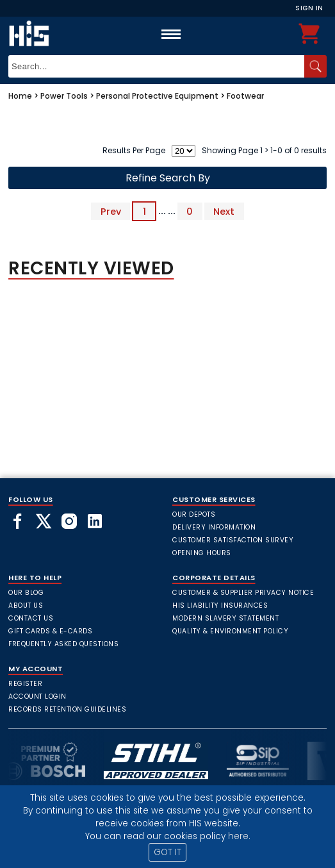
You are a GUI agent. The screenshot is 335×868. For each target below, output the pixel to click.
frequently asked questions (63, 644)
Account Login (37, 697)
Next (224, 211)
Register (25, 684)
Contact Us (31, 618)
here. (239, 836)
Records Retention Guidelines (67, 709)
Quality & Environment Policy (230, 631)
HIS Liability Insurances (220, 605)
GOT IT (167, 852)
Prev (111, 211)
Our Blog (26, 593)
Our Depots (194, 514)
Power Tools (64, 96)
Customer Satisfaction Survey (233, 540)
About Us (26, 605)
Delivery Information (214, 527)
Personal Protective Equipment (157, 96)
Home (20, 96)
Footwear (245, 96)
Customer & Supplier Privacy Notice (243, 593)
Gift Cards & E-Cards (50, 631)
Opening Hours (202, 553)
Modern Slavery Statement (225, 618)
